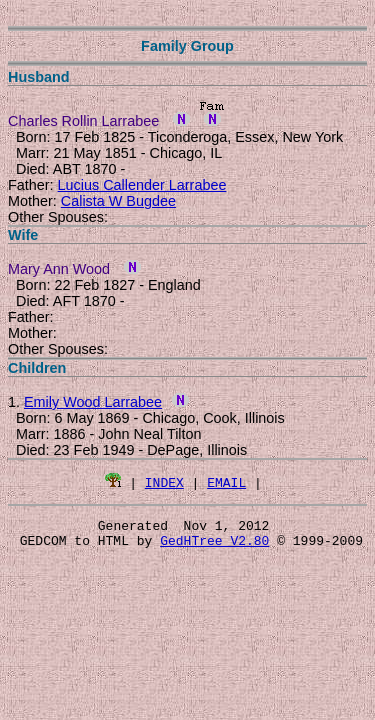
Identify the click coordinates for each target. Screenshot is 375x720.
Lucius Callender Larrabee (142, 185)
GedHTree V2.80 (214, 546)
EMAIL (226, 482)
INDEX (164, 482)
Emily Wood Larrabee (93, 402)
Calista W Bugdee (118, 201)
